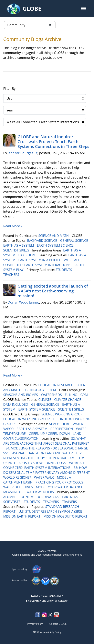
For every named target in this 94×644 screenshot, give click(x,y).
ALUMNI (10, 497)
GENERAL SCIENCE (75, 241)
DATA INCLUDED (16, 404)
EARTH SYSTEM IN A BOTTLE (40, 260)
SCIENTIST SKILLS (17, 250)
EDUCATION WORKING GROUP (27, 419)
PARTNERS (71, 497)
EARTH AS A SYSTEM (19, 245)
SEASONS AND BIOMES (21, 395)
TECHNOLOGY (34, 390)
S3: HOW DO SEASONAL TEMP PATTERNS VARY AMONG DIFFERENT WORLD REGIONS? (46, 473)
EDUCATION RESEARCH (56, 385)
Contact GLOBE (58, 624)
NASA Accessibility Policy (47, 632)
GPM (84, 395)
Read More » (13, 226)
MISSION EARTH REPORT (22, 516)
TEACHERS (12, 275)
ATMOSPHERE (60, 424)
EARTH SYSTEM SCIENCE (56, 245)
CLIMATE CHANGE (68, 400)
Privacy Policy (35, 624)
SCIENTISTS (12, 502)
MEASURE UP (14, 492)
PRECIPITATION (62, 429)
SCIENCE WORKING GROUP (62, 414)
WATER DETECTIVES (18, 487)
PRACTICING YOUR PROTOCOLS (60, 482)
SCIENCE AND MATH (54, 236)
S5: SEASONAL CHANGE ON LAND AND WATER (38, 453)
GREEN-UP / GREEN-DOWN (50, 434)
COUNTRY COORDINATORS (39, 497)
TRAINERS (70, 502)
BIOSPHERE (27, 255)
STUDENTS (64, 270)
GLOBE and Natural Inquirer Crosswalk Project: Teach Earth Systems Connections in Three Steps (53, 142)
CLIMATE (45, 400)
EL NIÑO (71, 395)
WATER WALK (44, 477)
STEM (52, 390)
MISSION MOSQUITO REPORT (66, 516)
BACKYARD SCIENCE (43, 241)
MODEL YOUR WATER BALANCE (60, 487)
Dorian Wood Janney (23, 302)
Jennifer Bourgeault (23, 153)
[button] (83, 9)
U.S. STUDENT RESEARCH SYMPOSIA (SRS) (51, 511)
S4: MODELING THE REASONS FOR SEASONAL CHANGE (47, 448)
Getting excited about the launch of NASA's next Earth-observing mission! (53, 291)
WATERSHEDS (52, 395)
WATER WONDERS (41, 492)
